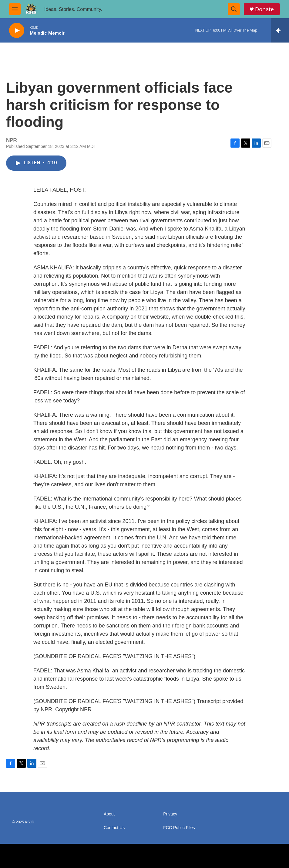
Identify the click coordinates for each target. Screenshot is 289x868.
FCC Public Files (179, 828)
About (109, 814)
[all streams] (280, 30)
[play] (17, 31)
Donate (264, 9)
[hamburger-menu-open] (15, 9)
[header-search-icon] (234, 9)
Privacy (170, 814)
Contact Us (114, 828)
